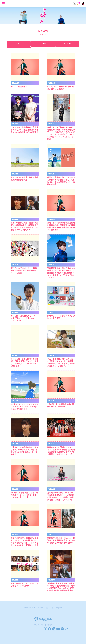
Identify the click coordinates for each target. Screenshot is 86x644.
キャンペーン (67, 44)
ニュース (43, 44)
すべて (19, 44)
